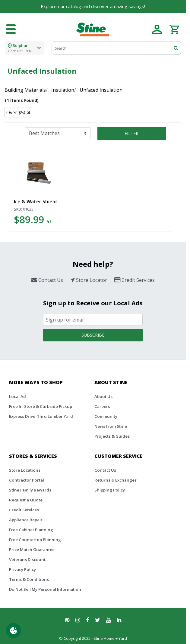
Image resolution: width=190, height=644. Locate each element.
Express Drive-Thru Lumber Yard (41, 416)
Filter (131, 133)
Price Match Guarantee (32, 550)
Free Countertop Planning (35, 540)
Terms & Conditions (29, 579)
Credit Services (24, 510)
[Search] (116, 48)
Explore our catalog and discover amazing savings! (93, 6)
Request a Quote (26, 500)
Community (106, 416)
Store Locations (25, 470)
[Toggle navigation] (11, 29)
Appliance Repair (26, 520)
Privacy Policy (22, 569)
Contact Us (105, 470)
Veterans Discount (27, 559)
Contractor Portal (27, 480)
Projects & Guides (112, 436)
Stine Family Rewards (30, 490)
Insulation (63, 90)
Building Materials (25, 90)
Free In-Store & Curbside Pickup (41, 406)
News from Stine (111, 426)
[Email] (93, 320)
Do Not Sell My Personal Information (45, 589)
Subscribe (93, 335)
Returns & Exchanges (116, 480)
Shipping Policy (110, 490)
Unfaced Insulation (101, 90)
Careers (102, 406)
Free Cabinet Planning (31, 530)
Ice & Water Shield (35, 202)
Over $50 (16, 112)
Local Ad (17, 396)
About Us (103, 396)
